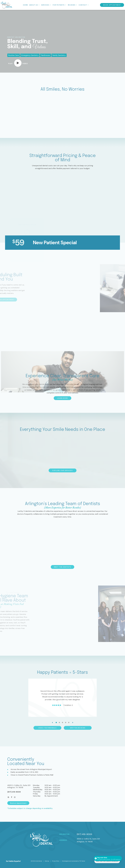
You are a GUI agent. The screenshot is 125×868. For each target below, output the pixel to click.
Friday (35, 794)
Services (46, 5)
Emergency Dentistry (30, 55)
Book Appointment (112, 5)
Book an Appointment (18, 803)
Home (26, 5)
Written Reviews (78, 728)
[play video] (18, 63)
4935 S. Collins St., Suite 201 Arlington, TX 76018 (88, 840)
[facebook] (12, 797)
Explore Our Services (62, 470)
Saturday (37, 796)
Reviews (73, 5)
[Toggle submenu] (39, 5)
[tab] (56, 723)
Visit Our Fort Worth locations (107, 861)
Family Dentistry (59, 55)
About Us (35, 5)
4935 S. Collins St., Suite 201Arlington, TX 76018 (19, 786)
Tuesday (36, 788)
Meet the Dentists (63, 567)
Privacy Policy (56, 861)
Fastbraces (46, 55)
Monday (36, 785)
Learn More (62, 398)
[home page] (7, 5)
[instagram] (15, 797)
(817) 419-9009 (14, 792)
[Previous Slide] (52, 723)
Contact (84, 5)
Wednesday (38, 790)
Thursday (37, 792)
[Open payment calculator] (108, 858)
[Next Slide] (73, 723)
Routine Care (14, 55)
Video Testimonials (47, 728)
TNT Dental (82, 861)
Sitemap (47, 861)
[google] (8, 797)
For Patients (60, 5)
